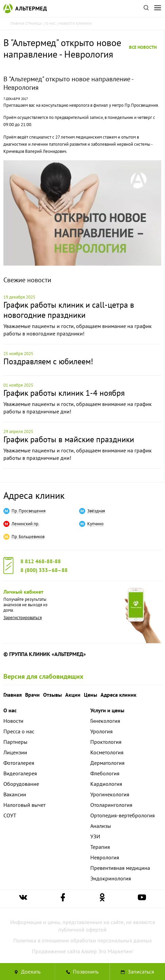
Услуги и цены (107, 710)
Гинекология (105, 721)
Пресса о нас (19, 731)
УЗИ (95, 836)
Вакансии (15, 794)
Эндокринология (111, 878)
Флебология (105, 773)
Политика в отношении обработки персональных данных (82, 940)
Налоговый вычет (24, 805)
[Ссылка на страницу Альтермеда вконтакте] (23, 899)
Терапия (100, 847)
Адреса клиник (34, 495)
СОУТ (10, 815)
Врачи (32, 695)
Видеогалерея (20, 773)
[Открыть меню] (158, 8)
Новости (13, 721)
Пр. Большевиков (28, 537)
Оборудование (21, 784)
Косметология (107, 752)
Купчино (95, 524)
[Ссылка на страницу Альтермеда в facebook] (63, 899)
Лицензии (15, 752)
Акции (73, 695)
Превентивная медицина (120, 868)
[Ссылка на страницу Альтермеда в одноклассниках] (102, 899)
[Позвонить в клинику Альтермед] (82, 972)
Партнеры (15, 742)
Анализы (101, 826)
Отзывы (52, 695)
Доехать (27, 972)
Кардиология (106, 784)
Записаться (137, 972)
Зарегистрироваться (23, 618)
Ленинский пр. (25, 524)
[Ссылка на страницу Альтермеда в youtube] (142, 899)
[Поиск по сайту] (146, 8)
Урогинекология (110, 794)
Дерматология (107, 763)
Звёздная (96, 511)
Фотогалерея (19, 763)
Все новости (143, 47)
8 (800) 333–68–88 (44, 570)
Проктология (106, 742)
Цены (90, 695)
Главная (13, 695)
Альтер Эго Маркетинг (107, 951)
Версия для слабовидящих (43, 676)
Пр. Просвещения (29, 511)
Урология (102, 731)
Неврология (105, 857)
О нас (10, 710)
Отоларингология (111, 805)
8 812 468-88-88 (41, 561)
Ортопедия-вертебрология (123, 815)
